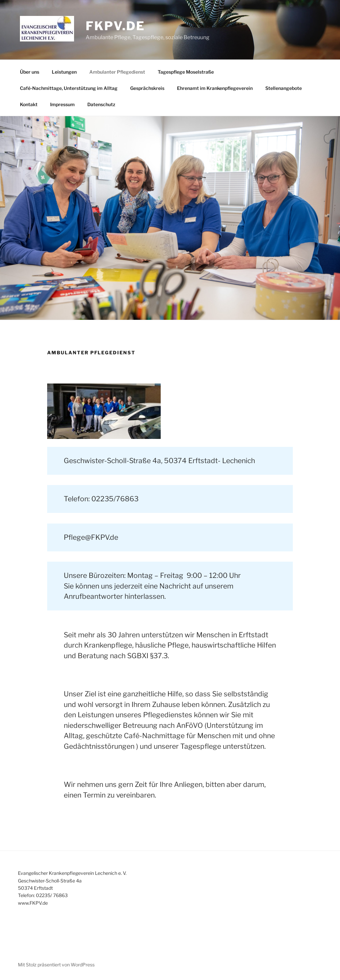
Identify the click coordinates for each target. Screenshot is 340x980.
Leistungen (64, 72)
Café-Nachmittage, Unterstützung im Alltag (69, 88)
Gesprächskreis (147, 88)
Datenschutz (101, 104)
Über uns (30, 72)
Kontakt (29, 104)
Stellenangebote (284, 88)
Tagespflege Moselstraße (186, 72)
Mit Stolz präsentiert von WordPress (56, 965)
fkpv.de (115, 26)
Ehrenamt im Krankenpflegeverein (215, 88)
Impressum (62, 104)
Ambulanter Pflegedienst (117, 72)
